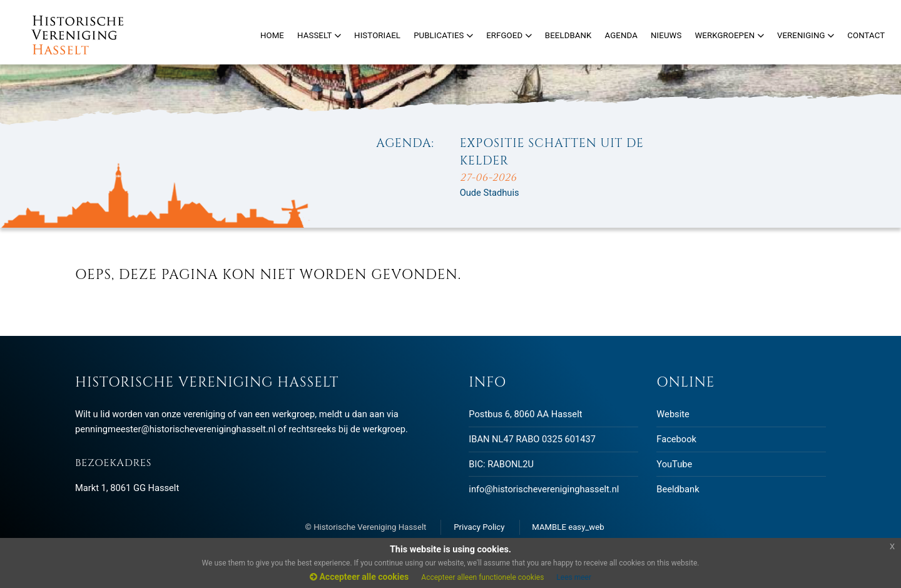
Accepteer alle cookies (359, 577)
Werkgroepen (729, 35)
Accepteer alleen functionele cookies (482, 577)
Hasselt (319, 35)
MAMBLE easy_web (568, 527)
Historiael (377, 35)
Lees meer (574, 577)
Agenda (621, 35)
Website (673, 414)
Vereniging (806, 35)
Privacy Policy (479, 527)
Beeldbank (678, 489)
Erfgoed (509, 35)
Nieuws (666, 35)
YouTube (674, 464)
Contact (866, 35)
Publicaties (443, 35)
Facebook (676, 439)
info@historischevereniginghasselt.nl (544, 489)
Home (272, 35)
